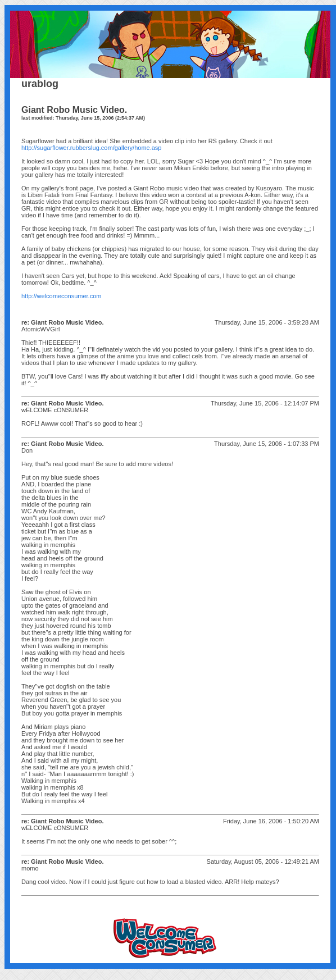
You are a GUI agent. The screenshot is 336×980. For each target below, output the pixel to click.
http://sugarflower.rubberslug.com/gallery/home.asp (91, 148)
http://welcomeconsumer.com (61, 296)
